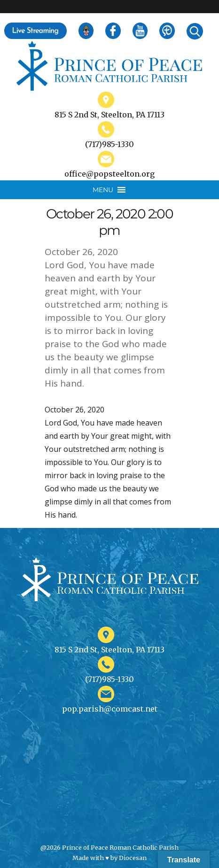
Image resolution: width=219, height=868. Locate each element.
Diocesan (133, 858)
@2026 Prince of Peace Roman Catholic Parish (109, 847)
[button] (103, 190)
